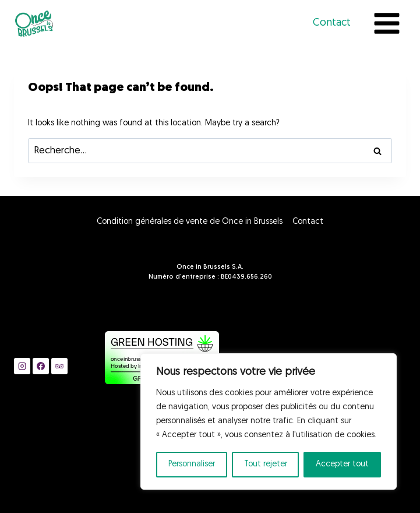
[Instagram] (22, 366)
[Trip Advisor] (59, 366)
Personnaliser (192, 464)
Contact (332, 23)
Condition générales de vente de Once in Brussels (190, 222)
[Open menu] (387, 23)
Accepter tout (342, 464)
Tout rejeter (266, 464)
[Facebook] (41, 366)
